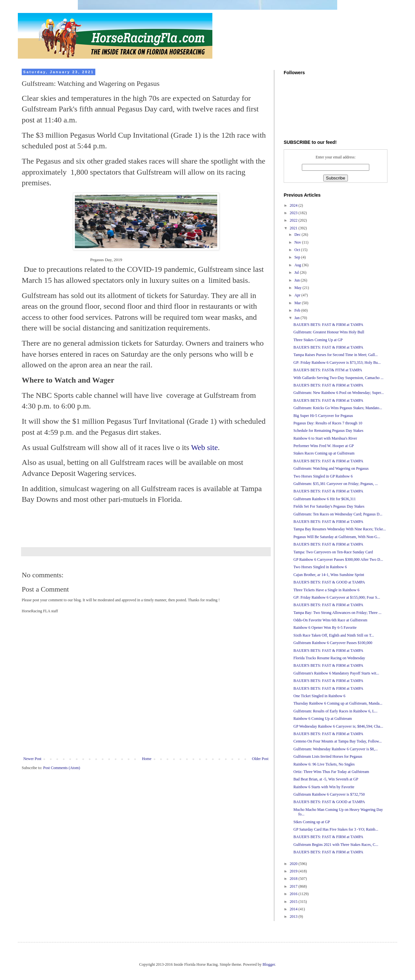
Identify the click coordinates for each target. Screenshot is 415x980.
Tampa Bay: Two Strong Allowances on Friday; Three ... (338, 613)
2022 (294, 220)
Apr (298, 295)
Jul (297, 272)
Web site (204, 447)
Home (147, 759)
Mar (298, 303)
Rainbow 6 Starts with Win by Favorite (324, 787)
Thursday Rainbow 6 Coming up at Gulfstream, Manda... (338, 703)
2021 (294, 228)
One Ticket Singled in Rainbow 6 (319, 696)
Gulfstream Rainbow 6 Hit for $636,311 (325, 499)
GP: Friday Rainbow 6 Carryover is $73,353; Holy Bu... (337, 363)
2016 (294, 894)
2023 (294, 213)
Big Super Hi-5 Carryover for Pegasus (323, 416)
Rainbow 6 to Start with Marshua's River (325, 438)
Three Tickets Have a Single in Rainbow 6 (326, 590)
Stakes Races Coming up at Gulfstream (324, 453)
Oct (298, 250)
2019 (294, 871)
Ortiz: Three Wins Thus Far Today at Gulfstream (331, 772)
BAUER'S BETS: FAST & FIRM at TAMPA (328, 325)
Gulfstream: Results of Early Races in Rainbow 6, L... (335, 711)
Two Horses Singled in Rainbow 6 (320, 567)
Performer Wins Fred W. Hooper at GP (324, 446)
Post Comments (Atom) (62, 768)
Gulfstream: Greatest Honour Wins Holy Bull (329, 332)
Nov (298, 242)
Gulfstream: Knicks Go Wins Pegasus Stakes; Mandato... (338, 408)
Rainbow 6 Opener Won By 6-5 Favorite (325, 628)
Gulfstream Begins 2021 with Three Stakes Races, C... (336, 845)
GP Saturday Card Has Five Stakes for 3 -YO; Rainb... (336, 829)
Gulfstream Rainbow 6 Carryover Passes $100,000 (333, 643)
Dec (298, 235)
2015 (294, 902)
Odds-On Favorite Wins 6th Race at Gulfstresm (330, 620)
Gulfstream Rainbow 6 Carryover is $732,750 (329, 794)
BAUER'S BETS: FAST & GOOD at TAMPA (329, 582)
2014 (294, 909)
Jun (298, 280)
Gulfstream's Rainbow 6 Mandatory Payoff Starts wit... (336, 673)
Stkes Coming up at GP (312, 822)
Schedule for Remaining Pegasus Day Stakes (328, 431)
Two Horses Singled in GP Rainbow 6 (323, 476)
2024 (294, 205)
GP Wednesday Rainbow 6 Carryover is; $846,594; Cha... (338, 726)
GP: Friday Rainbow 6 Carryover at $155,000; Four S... (337, 597)
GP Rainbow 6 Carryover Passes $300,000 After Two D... (338, 559)
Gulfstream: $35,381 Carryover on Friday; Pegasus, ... (336, 484)
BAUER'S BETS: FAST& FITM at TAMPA (328, 370)
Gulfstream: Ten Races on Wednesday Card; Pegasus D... (338, 514)
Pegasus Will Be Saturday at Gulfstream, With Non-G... (337, 537)
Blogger (269, 964)
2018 (294, 879)
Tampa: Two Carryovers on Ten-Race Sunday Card (333, 552)
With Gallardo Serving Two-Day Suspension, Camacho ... (338, 378)
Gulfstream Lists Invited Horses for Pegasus (328, 756)
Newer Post (32, 759)
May (298, 288)
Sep (298, 257)
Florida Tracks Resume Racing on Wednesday (329, 658)
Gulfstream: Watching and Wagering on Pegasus (331, 468)
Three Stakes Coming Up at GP (318, 340)
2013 (294, 917)
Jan (297, 318)
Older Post (260, 759)
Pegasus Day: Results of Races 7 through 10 (328, 423)
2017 (294, 886)
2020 (294, 864)
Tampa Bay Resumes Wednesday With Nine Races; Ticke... (340, 529)
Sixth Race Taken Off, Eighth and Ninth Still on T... (334, 635)
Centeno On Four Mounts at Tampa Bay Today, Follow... (338, 741)
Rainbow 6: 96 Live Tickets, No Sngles (324, 764)
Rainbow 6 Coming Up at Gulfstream (323, 719)
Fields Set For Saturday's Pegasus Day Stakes (329, 506)
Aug (298, 265)
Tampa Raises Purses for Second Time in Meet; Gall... (336, 355)
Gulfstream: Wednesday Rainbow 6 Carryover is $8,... (336, 749)
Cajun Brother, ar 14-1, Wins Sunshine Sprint (329, 575)
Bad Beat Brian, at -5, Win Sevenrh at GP (326, 779)
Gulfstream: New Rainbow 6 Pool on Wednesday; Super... (339, 393)
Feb (298, 310)
